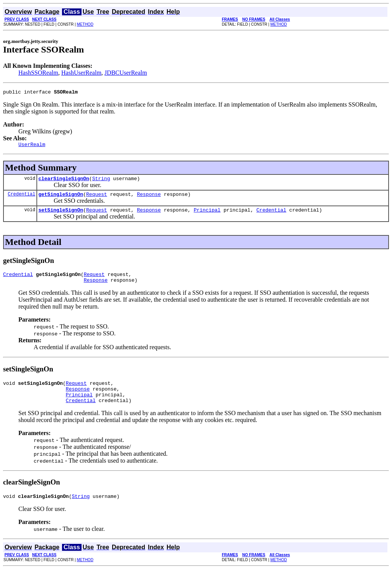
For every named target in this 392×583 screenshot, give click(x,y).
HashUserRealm (81, 73)
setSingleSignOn (61, 215)
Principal (207, 215)
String (101, 182)
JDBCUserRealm (126, 73)
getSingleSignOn (61, 199)
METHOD (85, 24)
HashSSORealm (38, 73)
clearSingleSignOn (64, 182)
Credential (21, 198)
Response (149, 199)
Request (97, 199)
